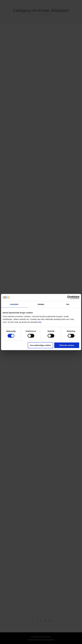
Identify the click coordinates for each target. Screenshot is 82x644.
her (40, 322)
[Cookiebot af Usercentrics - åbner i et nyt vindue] (69, 297)
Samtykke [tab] (14, 304)
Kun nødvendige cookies (40, 345)
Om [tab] (68, 304)
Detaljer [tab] (41, 304)
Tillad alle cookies (67, 345)
